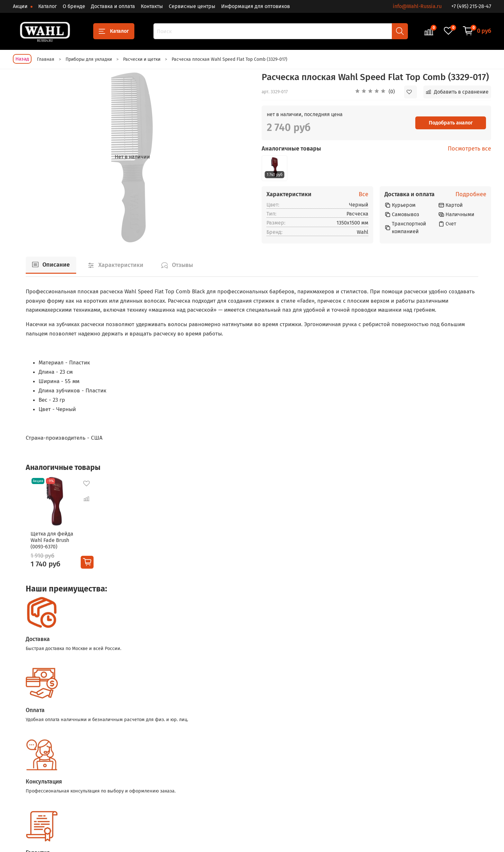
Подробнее (471, 194)
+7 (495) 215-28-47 (471, 6)
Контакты (152, 6)
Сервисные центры (192, 6)
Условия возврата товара (331, 791)
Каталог (48, 6)
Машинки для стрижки (176, 770)
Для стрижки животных (252, 780)
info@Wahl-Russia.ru (417, 6)
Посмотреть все (469, 149)
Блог (397, 780)
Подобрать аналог (451, 123)
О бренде (74, 6)
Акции (21, 6)
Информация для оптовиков (256, 6)
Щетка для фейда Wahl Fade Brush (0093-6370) (47, 545)
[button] (375, 92)
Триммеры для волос (175, 780)
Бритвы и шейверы (173, 791)
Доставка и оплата (113, 6)
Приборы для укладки (251, 770)
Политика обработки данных (335, 802)
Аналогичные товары (291, 149)
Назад (22, 59)
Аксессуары (239, 791)
